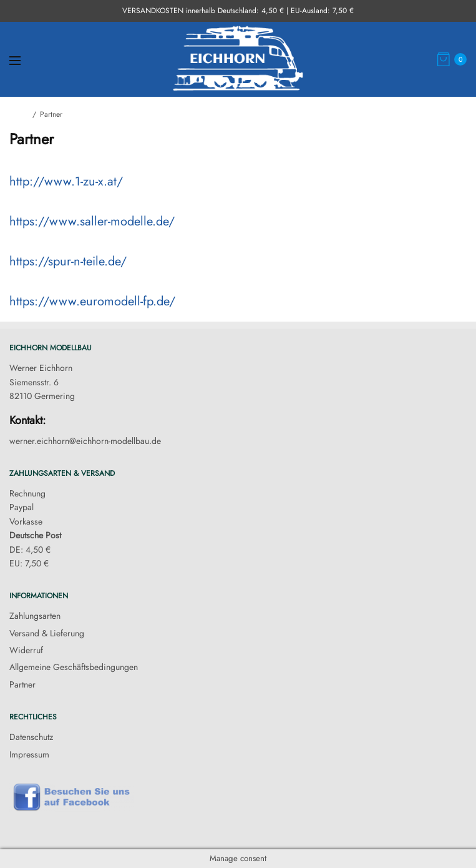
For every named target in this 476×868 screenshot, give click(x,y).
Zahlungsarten (35, 616)
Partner (22, 684)
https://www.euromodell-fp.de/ (92, 301)
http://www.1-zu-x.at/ (66, 181)
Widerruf (26, 650)
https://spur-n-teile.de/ (68, 261)
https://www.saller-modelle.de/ (92, 221)
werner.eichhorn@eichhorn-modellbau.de (85, 441)
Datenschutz (31, 737)
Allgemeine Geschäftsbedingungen (74, 667)
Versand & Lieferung (47, 633)
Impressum (29, 754)
